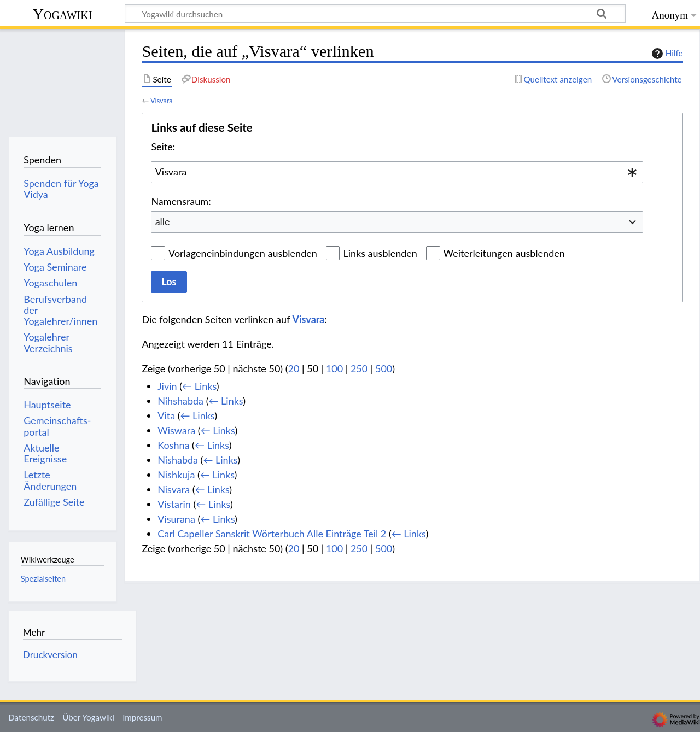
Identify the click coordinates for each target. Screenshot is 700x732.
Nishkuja (176, 475)
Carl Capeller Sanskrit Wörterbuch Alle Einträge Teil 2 (272, 534)
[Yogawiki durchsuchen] (375, 14)
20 (294, 368)
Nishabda (178, 460)
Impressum (142, 717)
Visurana (176, 519)
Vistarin (174, 504)
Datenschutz (31, 717)
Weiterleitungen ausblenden (504, 253)
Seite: (163, 147)
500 (384, 368)
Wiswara (176, 430)
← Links (199, 386)
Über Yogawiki (88, 717)
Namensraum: (181, 201)
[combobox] (397, 172)
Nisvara (174, 489)
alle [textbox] (163, 221)
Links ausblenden (380, 253)
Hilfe (666, 54)
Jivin (167, 386)
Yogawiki (63, 14)
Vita (166, 415)
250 (359, 368)
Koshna (173, 445)
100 (334, 368)
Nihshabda (180, 401)
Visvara (162, 101)
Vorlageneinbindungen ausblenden (243, 253)
